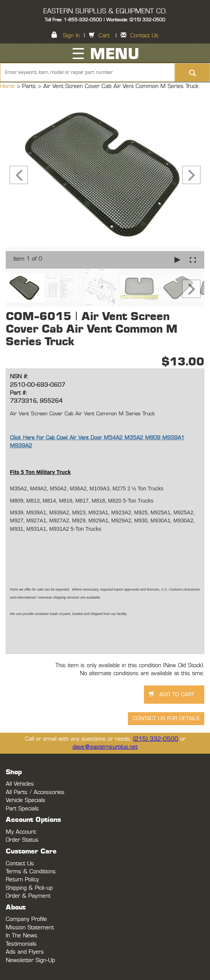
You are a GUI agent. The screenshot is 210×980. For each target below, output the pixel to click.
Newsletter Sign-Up (30, 960)
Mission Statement (30, 928)
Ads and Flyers (25, 952)
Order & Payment (28, 896)
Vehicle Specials (26, 800)
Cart (104, 36)
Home (8, 86)
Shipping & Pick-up (29, 888)
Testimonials (21, 944)
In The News (22, 936)
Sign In (71, 36)
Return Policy (22, 880)
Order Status (22, 840)
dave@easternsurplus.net (105, 747)
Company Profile (26, 919)
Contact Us (144, 36)
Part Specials (22, 809)
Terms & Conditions (31, 872)
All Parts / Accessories (35, 792)
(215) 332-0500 (156, 739)
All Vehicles (20, 784)
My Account (21, 832)
